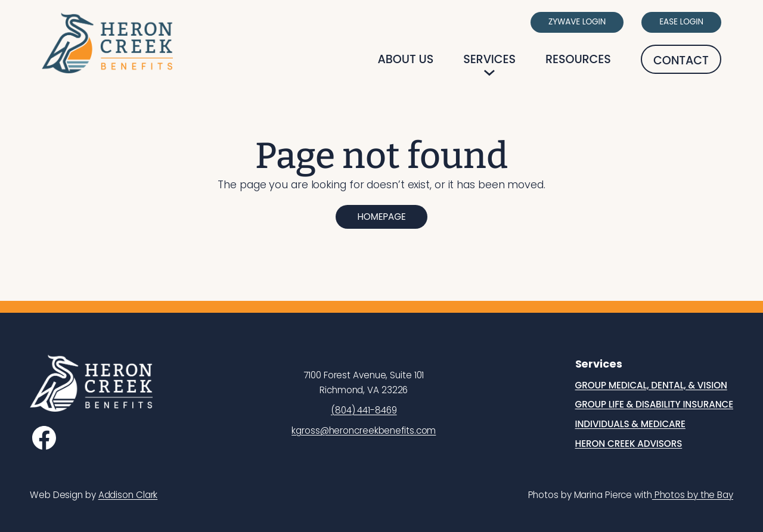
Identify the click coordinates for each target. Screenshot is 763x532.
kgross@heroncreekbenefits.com (364, 430)
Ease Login (681, 22)
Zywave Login (577, 22)
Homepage (381, 217)
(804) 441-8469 (364, 410)
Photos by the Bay (693, 495)
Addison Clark (128, 495)
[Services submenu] (489, 73)
